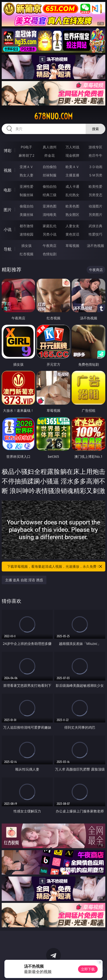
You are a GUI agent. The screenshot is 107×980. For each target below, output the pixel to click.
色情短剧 (50, 254)
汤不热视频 (95, 246)
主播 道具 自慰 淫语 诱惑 (24, 580)
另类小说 (50, 234)
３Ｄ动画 (95, 167)
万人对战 (72, 147)
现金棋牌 (72, 155)
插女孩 (27, 246)
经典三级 (50, 195)
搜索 (95, 129)
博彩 (8, 151)
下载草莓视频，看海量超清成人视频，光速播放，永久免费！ (55, 567)
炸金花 (50, 155)
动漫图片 (95, 206)
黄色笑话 (72, 234)
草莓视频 (72, 246)
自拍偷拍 (50, 167)
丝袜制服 (50, 175)
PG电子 (27, 147)
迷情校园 (27, 234)
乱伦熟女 (72, 195)
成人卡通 (72, 186)
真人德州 (50, 147)
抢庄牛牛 (95, 155)
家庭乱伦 (50, 226)
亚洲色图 (50, 206)
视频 (8, 170)
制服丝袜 (27, 195)
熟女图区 (72, 215)
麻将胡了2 (27, 155)
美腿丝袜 (27, 215)
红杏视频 (27, 254)
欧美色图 (72, 206)
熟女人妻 (27, 175)
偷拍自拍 (50, 186)
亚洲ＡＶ (27, 167)
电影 (8, 190)
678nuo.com (53, 116)
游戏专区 (95, 147)
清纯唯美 (50, 215)
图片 (8, 210)
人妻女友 (72, 226)
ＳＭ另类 (95, 175)
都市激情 (27, 226)
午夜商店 (50, 246)
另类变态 (95, 195)
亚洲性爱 (27, 186)
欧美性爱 (95, 186)
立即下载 (88, 969)
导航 (8, 249)
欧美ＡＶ (72, 167)
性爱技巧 (95, 234)
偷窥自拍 (27, 206)
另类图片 (95, 215)
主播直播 (72, 175)
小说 (8, 229)
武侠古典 (95, 226)
